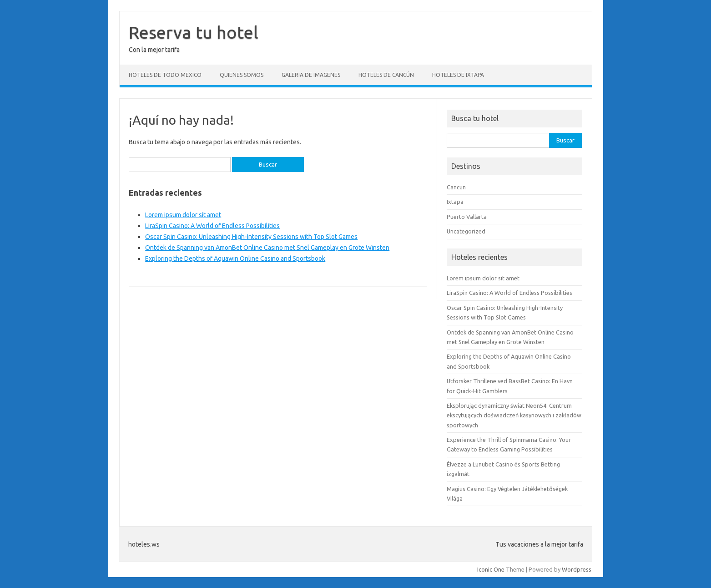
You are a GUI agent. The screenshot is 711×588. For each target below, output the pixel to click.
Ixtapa (455, 202)
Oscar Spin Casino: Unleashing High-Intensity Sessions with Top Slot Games (251, 237)
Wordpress (577, 569)
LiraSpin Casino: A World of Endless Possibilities (212, 226)
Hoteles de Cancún (386, 75)
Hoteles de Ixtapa (458, 75)
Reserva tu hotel (194, 32)
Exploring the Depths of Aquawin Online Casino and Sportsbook (235, 259)
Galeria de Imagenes (311, 75)
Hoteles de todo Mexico (165, 75)
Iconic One (491, 569)
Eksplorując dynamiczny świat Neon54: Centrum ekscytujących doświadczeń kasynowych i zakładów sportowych (514, 415)
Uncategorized (466, 231)
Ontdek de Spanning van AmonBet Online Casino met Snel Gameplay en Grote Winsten (267, 248)
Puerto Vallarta (467, 217)
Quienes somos (242, 75)
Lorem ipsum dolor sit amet (183, 215)
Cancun (456, 187)
